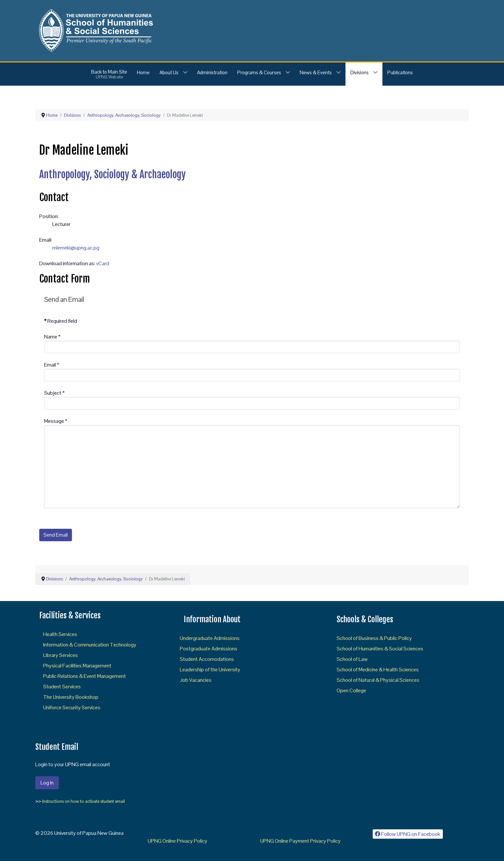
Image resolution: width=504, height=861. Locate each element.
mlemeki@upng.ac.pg (76, 248)
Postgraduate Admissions (209, 649)
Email (52, 365)
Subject (54, 393)
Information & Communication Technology (90, 645)
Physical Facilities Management (77, 666)
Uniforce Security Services (72, 707)
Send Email (56, 535)
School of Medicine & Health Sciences (378, 670)
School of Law (352, 659)
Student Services (62, 687)
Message (56, 421)
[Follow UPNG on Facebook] (408, 834)
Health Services (60, 634)
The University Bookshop (71, 697)
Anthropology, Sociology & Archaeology (112, 174)
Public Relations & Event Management (84, 676)
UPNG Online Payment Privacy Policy (300, 841)
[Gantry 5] (95, 30)
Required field (61, 321)
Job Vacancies (196, 680)
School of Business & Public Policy (374, 638)
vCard (103, 263)
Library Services (60, 655)
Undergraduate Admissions (210, 638)
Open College (351, 690)
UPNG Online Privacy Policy (177, 841)
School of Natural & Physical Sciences (378, 680)
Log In (47, 783)
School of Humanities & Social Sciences (380, 649)
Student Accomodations (207, 659)
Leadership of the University (210, 670)
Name (52, 337)
